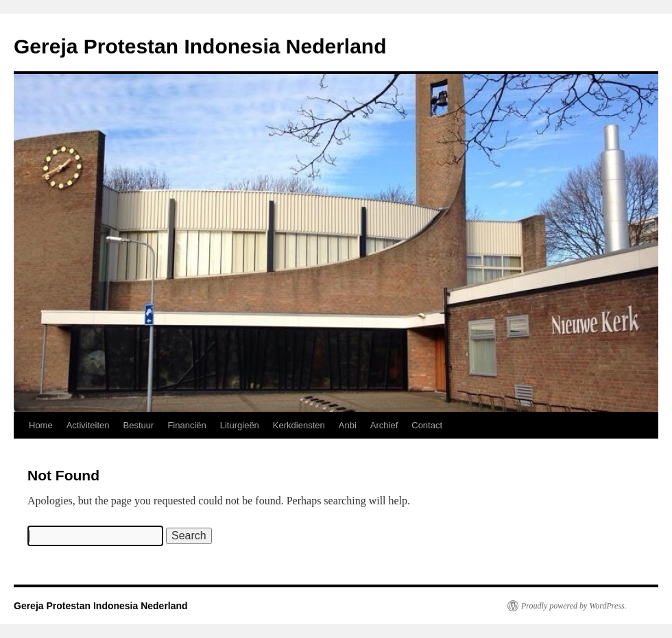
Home (41, 425)
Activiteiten (88, 425)
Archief (384, 425)
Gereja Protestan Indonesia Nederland (200, 46)
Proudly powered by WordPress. (574, 606)
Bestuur (139, 425)
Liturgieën (240, 425)
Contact (427, 425)
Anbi (348, 425)
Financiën (187, 425)
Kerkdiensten (299, 425)
